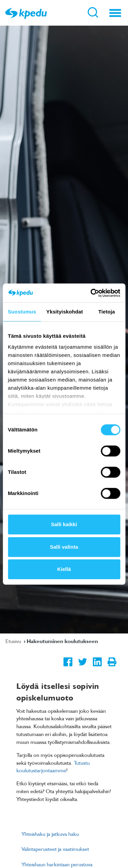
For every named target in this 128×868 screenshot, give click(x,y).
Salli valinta (64, 547)
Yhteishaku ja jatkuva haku (50, 834)
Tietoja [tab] (107, 312)
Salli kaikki (64, 524)
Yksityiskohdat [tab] (65, 312)
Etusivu (14, 641)
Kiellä (64, 569)
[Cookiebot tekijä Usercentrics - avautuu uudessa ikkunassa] (91, 293)
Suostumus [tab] (22, 312)
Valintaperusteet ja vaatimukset (55, 849)
